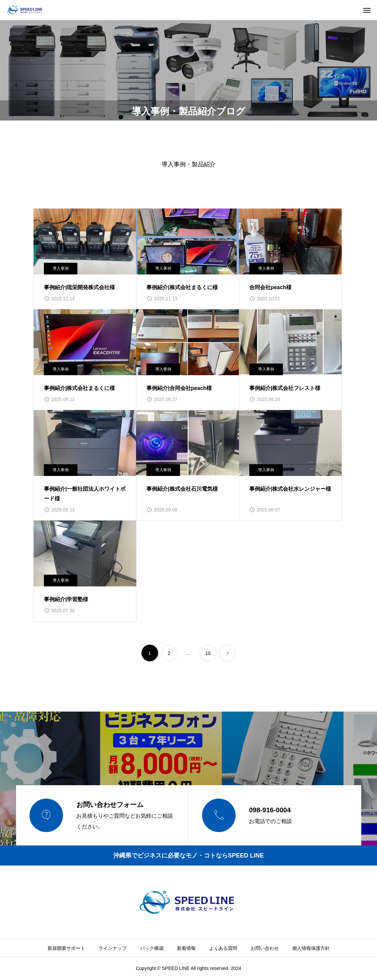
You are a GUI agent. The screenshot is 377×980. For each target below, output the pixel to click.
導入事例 (61, 268)
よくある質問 (223, 948)
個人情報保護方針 (311, 948)
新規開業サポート (66, 948)
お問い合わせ (265, 948)
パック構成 (152, 948)
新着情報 (186, 948)
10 (208, 653)
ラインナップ (113, 948)
